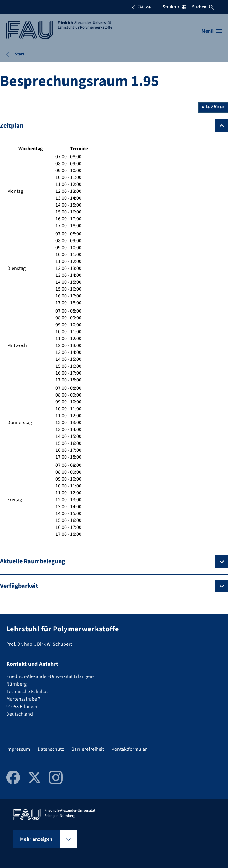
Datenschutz (51, 749)
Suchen (203, 7)
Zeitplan (12, 126)
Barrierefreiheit (88, 749)
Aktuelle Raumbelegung (33, 561)
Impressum (18, 749)
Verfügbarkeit (19, 586)
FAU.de (141, 7)
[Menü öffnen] (212, 31)
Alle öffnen (213, 107)
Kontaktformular (129, 749)
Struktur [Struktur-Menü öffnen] (174, 7)
